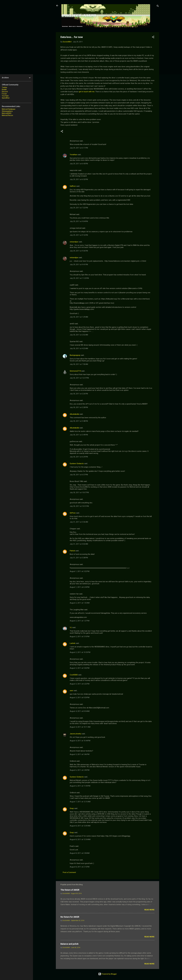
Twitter (5, 87)
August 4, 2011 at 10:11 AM (80, 727)
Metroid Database (9, 109)
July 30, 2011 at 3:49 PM (79, 435)
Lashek (72, 643)
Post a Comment (69, 872)
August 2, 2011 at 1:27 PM (80, 621)
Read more (149, 910)
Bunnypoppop (75, 355)
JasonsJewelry (76, 734)
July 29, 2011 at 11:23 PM (79, 278)
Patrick (72, 551)
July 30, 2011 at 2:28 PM (79, 407)
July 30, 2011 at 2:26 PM (79, 394)
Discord (5, 92)
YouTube (5, 96)
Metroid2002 (7, 113)
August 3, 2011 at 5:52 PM (80, 668)
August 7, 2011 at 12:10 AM (80, 802)
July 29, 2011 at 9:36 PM (79, 251)
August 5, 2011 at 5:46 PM (80, 754)
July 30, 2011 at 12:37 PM (79, 378)
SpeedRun (6, 98)
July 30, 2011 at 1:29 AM (79, 317)
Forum (4, 94)
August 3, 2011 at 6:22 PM (80, 684)
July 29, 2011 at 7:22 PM (79, 208)
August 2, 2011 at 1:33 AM (80, 603)
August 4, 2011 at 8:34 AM (80, 711)
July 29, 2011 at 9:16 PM (79, 235)
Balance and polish (69, 944)
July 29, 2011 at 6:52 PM (79, 179)
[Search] (158, 6)
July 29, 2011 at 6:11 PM (79, 148)
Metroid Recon (7, 115)
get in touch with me (87, 92)
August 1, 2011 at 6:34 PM (80, 587)
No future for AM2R (70, 917)
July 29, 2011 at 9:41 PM (79, 265)
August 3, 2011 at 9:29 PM (80, 698)
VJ (71, 627)
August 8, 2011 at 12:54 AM (80, 839)
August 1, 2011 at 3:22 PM (80, 571)
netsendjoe (74, 242)
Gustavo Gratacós (77, 464)
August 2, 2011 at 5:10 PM (80, 637)
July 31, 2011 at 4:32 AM (79, 544)
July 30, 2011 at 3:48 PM (79, 421)
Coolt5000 (74, 675)
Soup (72, 808)
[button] (153, 37)
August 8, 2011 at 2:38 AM (80, 853)
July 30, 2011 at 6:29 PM (79, 457)
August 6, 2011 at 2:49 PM (80, 770)
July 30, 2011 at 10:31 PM (79, 506)
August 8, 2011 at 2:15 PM (80, 867)
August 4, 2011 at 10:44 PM (80, 741)
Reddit (4, 90)
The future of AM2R (70, 890)
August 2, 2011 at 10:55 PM (80, 652)
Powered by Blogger (108, 974)
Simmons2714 (75, 371)
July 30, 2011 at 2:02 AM (79, 335)
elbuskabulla (74, 414)
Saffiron (73, 186)
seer (71, 691)
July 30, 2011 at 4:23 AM (79, 348)
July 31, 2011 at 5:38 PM (79, 558)
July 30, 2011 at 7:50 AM (79, 364)
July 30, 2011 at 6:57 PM (79, 475)
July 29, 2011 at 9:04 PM (79, 221)
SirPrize (73, 513)
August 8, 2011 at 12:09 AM (80, 826)
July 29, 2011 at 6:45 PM (79, 164)
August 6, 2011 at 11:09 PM (80, 786)
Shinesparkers (7, 111)
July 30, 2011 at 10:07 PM (79, 492)
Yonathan (73, 155)
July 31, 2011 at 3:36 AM (79, 522)
